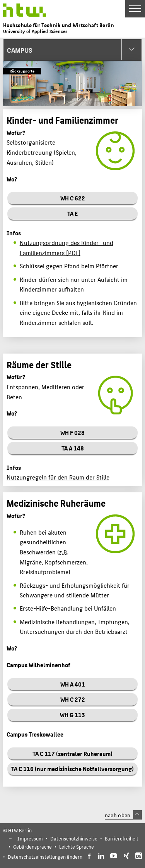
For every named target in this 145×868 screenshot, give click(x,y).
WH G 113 (72, 715)
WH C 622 (73, 198)
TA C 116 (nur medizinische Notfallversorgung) (72, 769)
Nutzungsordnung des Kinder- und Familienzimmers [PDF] (67, 248)
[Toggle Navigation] (135, 9)
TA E (72, 213)
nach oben (123, 815)
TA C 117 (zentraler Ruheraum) (72, 753)
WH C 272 (73, 699)
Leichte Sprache (77, 846)
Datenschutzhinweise (74, 838)
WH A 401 (73, 684)
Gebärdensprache (32, 846)
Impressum (30, 838)
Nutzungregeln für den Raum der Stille (58, 477)
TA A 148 (73, 448)
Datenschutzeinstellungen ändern (45, 857)
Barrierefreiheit (122, 838)
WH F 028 (72, 432)
